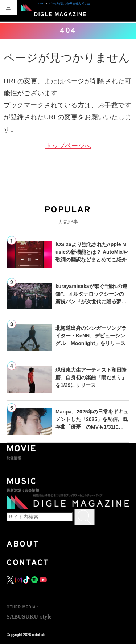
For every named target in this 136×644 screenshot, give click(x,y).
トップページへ (68, 146)
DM (41, 3)
